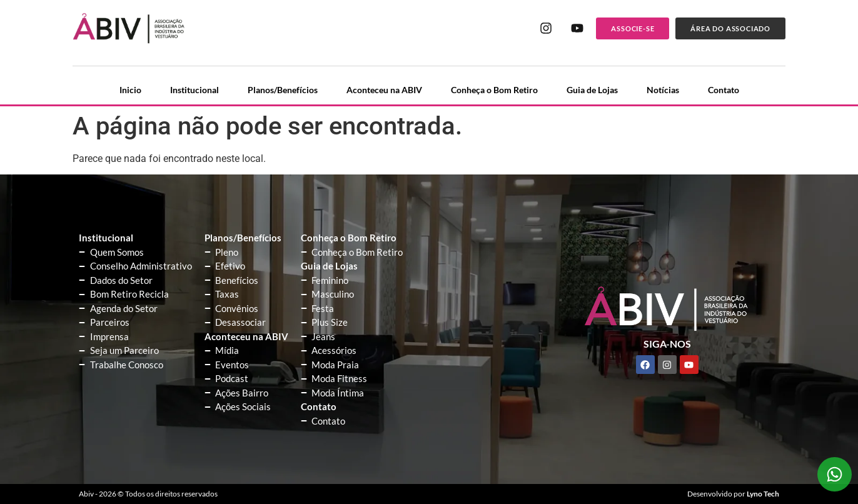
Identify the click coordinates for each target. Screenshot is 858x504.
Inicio (130, 90)
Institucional (194, 90)
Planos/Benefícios (283, 90)
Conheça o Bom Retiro (494, 90)
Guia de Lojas (592, 90)
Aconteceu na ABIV (384, 90)
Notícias (663, 90)
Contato (724, 90)
